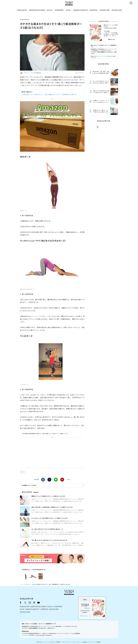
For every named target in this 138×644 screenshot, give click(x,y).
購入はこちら (112, 39)
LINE (56, 480)
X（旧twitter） (49, 480)
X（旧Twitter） (50, 596)
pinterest (109, 127)
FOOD (68, 10)
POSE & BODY (22, 10)
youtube (63, 596)
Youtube (115, 127)
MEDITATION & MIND (37, 10)
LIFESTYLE (93, 10)
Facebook (43, 480)
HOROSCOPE (105, 10)
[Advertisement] (52, 453)
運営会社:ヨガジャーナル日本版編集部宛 (103, 56)
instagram (103, 127)
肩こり (23, 472)
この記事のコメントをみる (29, 485)
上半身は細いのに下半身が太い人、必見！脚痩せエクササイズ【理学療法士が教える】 (48, 95)
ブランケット (35, 316)
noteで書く (69, 480)
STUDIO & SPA (117, 10)
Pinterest (62, 480)
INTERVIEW (59, 10)
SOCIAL (49, 10)
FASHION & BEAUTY (80, 10)
